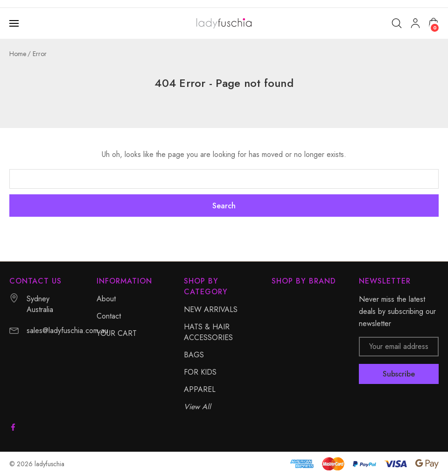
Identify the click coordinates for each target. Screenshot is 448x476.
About (106, 299)
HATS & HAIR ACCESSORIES (208, 332)
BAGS (194, 355)
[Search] (397, 23)
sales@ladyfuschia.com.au (67, 330)
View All (197, 407)
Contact (109, 316)
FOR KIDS (200, 372)
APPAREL (200, 389)
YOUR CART (117, 333)
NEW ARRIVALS (211, 309)
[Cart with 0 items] (434, 23)
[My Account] (415, 23)
